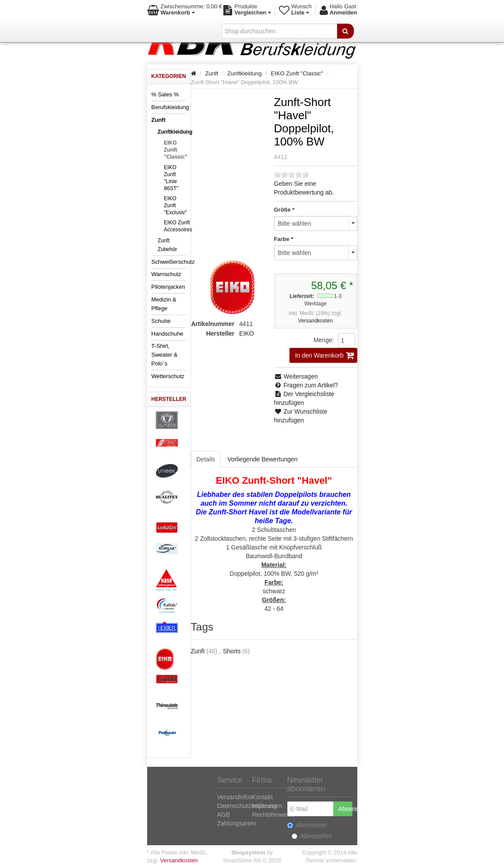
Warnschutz (166, 274)
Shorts (232, 651)
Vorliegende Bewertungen (262, 459)
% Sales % (165, 94)
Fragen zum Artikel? (306, 385)
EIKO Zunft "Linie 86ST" (171, 178)
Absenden (345, 809)
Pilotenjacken (168, 287)
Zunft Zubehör (167, 245)
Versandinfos (235, 797)
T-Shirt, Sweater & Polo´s (165, 355)
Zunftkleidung (175, 132)
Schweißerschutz (173, 262)
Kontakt (263, 797)
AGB (224, 815)
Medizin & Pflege (164, 304)
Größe (282, 210)
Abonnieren (307, 825)
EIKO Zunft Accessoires (178, 226)
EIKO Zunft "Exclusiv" (175, 205)
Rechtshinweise (274, 815)
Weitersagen (296, 376)
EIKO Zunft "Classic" (175, 150)
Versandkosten (315, 321)
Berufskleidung (170, 107)
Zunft (159, 120)
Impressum (267, 806)
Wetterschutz (168, 376)
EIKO (246, 333)
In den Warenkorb (325, 355)
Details (206, 459)
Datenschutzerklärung (247, 806)
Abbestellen (312, 836)
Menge (323, 340)
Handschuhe (167, 334)
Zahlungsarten (237, 823)
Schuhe (161, 321)
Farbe (282, 239)
